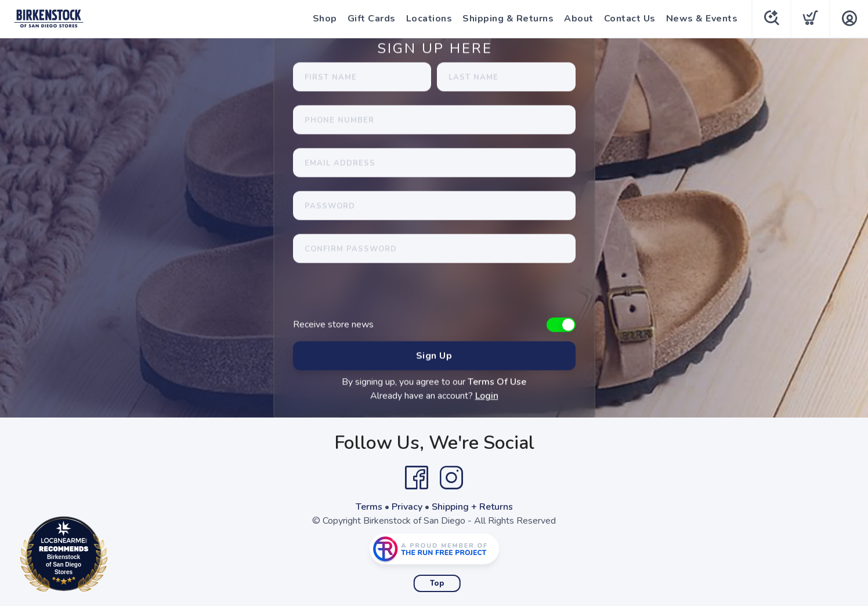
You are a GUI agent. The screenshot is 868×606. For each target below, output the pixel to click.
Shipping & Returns (508, 19)
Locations (429, 19)
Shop (325, 19)
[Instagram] (451, 478)
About (579, 19)
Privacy (407, 507)
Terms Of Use (497, 382)
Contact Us (630, 19)
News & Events (702, 19)
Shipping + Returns (472, 507)
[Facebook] (417, 478)
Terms (369, 507)
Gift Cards (372, 19)
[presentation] (381, 295)
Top (437, 583)
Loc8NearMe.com (115, 556)
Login (487, 396)
